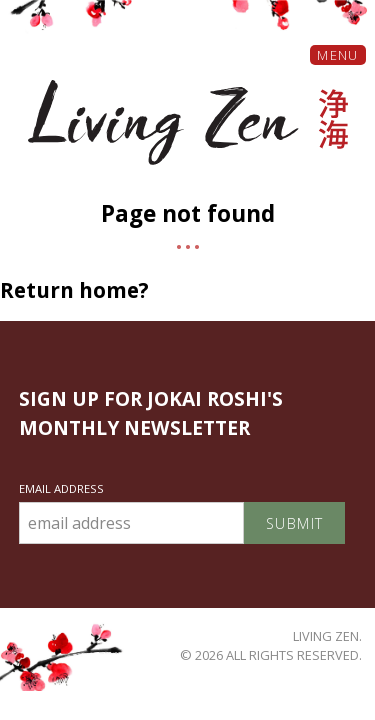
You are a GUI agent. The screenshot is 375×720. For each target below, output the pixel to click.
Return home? (74, 290)
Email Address (61, 488)
